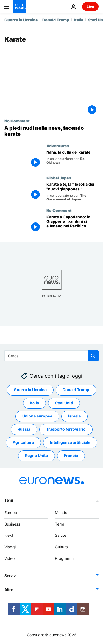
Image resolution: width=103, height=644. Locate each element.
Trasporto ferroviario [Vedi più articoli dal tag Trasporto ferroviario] (66, 429)
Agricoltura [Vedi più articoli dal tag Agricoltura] (23, 443)
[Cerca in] (51, 356)
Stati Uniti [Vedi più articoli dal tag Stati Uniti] (64, 403)
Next (9, 536)
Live (90, 6)
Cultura (61, 547)
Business (12, 524)
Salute (61, 536)
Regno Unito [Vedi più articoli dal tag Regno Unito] (37, 456)
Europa (11, 512)
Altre (9, 590)
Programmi (65, 558)
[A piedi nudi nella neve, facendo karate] (51, 131)
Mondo (61, 512)
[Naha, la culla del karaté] (73, 159)
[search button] (93, 356)
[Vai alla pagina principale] (20, 7)
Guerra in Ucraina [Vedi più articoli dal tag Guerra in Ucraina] (30, 390)
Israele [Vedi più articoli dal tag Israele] (74, 416)
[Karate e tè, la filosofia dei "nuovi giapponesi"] (73, 192)
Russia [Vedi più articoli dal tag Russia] (24, 429)
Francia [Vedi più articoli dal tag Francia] (71, 456)
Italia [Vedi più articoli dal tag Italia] (34, 403)
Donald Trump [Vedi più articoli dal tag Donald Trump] (76, 390)
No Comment (17, 121)
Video (9, 558)
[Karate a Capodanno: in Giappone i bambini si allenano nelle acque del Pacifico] (73, 224)
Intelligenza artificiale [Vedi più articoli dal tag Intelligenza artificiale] (70, 443)
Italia (79, 20)
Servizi (11, 576)
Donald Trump (56, 20)
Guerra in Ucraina (21, 20)
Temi (9, 500)
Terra (60, 524)
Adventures (58, 146)
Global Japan (59, 178)
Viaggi (10, 547)
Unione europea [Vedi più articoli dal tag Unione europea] (37, 416)
